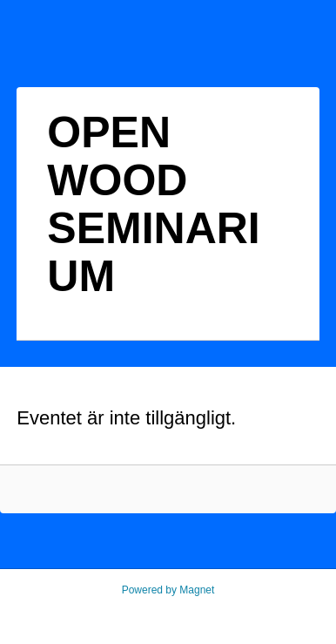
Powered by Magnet (168, 590)
